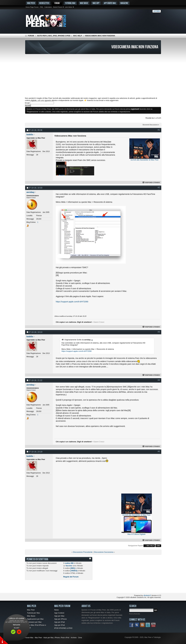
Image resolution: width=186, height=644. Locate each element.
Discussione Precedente (83, 552)
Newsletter (44, 3)
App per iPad (60, 622)
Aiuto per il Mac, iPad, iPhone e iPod (54, 36)
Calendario (48, 7)
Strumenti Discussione (150, 125)
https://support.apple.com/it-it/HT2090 (72, 302)
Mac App (96, 3)
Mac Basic (84, 3)
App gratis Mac (110, 3)
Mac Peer (31, 610)
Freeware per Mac (34, 622)
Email (27, 103)
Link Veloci (69, 7)
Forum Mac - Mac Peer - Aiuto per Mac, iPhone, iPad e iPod (47, 638)
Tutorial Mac (70, 3)
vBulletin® (147, 596)
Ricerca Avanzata (135, 614)
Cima (158, 546)
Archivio (74, 638)
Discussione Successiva (104, 552)
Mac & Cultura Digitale (136, 534)
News (57, 610)
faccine (69, 566)
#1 (159, 130)
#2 (159, 187)
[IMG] (73, 568)
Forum (57, 3)
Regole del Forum (71, 577)
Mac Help (78, 36)
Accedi (157, 11)
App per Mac (59, 616)
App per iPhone (61, 619)
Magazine (124, 3)
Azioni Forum (58, 7)
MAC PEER (31, 3)
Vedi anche (17, 625)
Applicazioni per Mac (35, 619)
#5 (159, 451)
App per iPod (60, 625)
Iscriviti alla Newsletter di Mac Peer (145, 160)
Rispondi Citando (151, 182)
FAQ (41, 7)
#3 (159, 332)
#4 (159, 380)
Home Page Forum (32, 7)
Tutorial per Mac (34, 613)
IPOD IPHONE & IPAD (63, 628)
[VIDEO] (74, 571)
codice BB (69, 563)
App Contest (59, 613)
